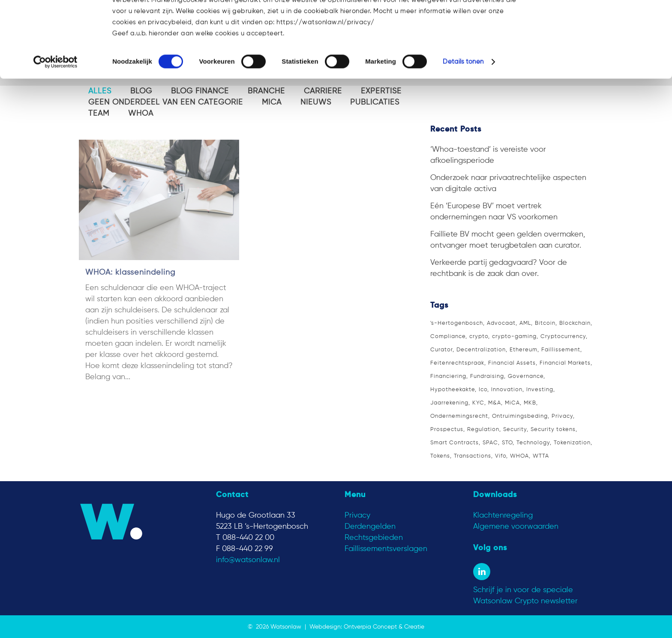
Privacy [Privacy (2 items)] (562, 416)
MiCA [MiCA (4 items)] (512, 403)
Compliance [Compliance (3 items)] (448, 337)
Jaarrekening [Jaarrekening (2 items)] (449, 403)
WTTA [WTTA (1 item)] (541, 456)
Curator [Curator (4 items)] (441, 350)
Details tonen (463, 127)
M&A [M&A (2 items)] (495, 403)
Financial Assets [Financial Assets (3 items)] (512, 363)
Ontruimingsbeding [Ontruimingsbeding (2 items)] (520, 416)
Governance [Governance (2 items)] (526, 376)
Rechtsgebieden (374, 538)
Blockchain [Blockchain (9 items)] (575, 323)
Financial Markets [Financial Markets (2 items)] (565, 363)
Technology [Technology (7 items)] (533, 443)
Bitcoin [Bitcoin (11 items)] (545, 323)
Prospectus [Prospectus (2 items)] (447, 430)
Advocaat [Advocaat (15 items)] (501, 323)
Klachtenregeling (503, 515)
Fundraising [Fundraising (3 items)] (487, 376)
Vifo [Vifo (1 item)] (501, 456)
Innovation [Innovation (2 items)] (507, 390)
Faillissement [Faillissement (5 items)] (561, 350)
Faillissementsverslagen (386, 549)
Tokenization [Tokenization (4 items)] (572, 443)
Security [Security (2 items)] (515, 430)
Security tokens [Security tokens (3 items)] (553, 430)
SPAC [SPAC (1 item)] (490, 443)
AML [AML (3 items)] (525, 323)
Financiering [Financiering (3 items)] (448, 376)
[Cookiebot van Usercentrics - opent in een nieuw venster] (55, 127)
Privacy (357, 515)
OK (601, 21)
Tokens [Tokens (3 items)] (440, 456)
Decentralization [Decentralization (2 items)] (481, 350)
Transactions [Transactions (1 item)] (472, 456)
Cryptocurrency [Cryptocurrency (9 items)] (563, 337)
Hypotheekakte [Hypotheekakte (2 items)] (453, 390)
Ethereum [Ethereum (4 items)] (523, 350)
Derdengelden (370, 527)
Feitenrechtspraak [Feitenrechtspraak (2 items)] (457, 363)
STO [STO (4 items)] (507, 443)
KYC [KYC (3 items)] (478, 403)
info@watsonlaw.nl (248, 560)
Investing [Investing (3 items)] (540, 390)
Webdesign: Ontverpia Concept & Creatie (367, 627)
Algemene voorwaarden (516, 527)
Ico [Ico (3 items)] (483, 390)
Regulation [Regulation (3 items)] (483, 430)
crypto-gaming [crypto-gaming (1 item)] (514, 337)
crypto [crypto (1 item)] (479, 337)
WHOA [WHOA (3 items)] (519, 456)
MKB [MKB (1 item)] (530, 403)
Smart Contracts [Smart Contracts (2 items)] (454, 443)
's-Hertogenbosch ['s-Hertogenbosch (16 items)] (457, 323)
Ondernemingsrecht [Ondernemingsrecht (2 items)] (459, 416)
